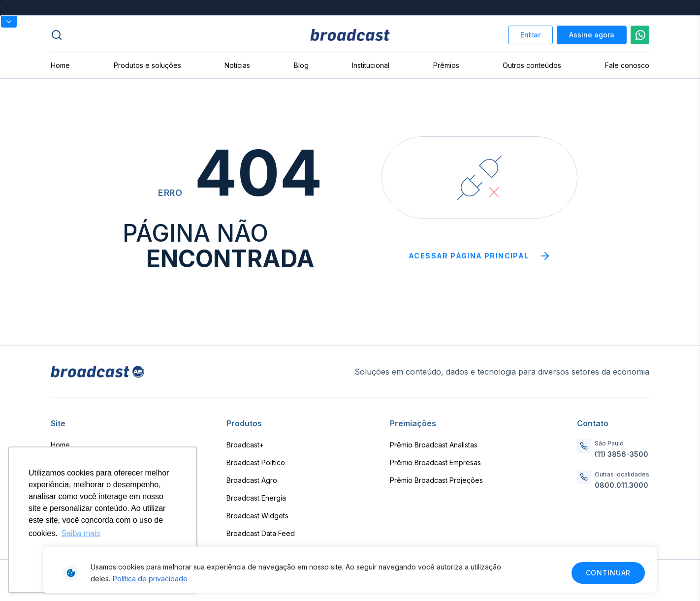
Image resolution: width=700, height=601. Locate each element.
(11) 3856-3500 (621, 454)
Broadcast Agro (252, 480)
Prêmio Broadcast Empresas (435, 462)
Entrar (530, 35)
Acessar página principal (480, 256)
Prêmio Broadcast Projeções (436, 480)
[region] (350, 570)
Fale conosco (627, 65)
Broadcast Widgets (257, 516)
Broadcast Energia (256, 498)
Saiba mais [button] (80, 533)
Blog (301, 65)
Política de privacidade (150, 579)
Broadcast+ (245, 445)
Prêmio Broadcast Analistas (434, 445)
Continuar (608, 573)
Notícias (237, 65)
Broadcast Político (256, 462)
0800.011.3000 (621, 485)
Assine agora (592, 35)
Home (60, 65)
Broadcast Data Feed (261, 533)
